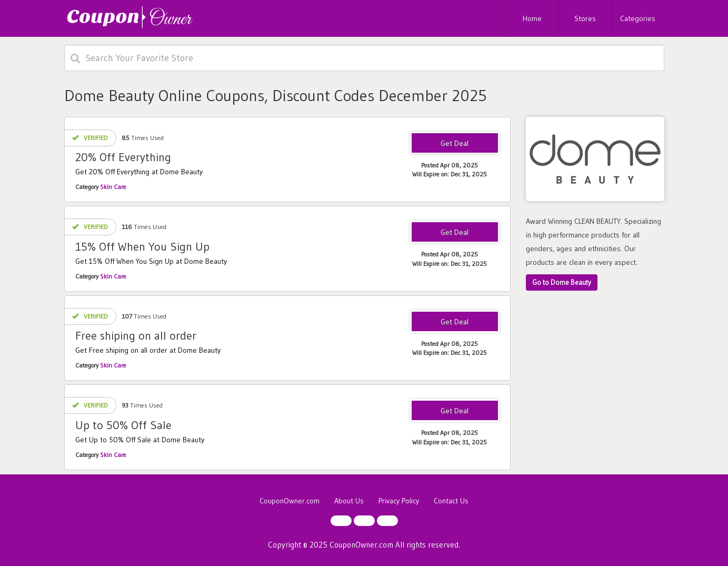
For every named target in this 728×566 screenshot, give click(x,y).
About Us (349, 501)
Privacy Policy (399, 501)
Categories (638, 18)
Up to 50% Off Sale (123, 425)
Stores (585, 18)
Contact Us (451, 501)
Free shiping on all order (136, 336)
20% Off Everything (123, 157)
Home (532, 18)
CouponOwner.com (290, 501)
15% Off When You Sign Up (142, 247)
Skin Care (113, 187)
